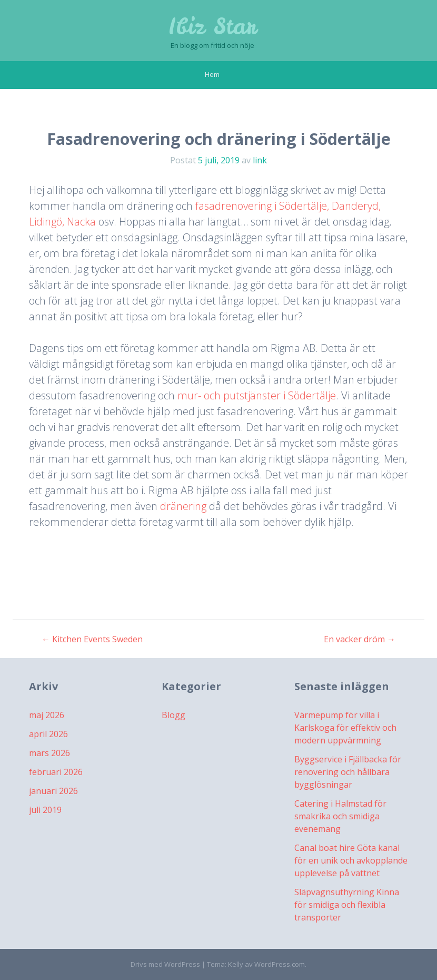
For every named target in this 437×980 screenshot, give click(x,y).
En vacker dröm (360, 639)
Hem (212, 74)
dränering (185, 506)
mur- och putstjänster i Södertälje (257, 395)
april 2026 (48, 734)
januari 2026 (53, 791)
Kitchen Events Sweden (92, 639)
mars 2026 (49, 753)
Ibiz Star (212, 26)
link (260, 160)
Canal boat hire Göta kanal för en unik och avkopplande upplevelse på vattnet (351, 860)
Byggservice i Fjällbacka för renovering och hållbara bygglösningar (348, 772)
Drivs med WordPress (165, 964)
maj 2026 (47, 715)
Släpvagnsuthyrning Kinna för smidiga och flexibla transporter (347, 905)
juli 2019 (45, 810)
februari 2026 (56, 772)
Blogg (173, 715)
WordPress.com (280, 964)
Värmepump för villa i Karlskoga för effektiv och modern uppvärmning (345, 728)
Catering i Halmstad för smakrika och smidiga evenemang (340, 816)
